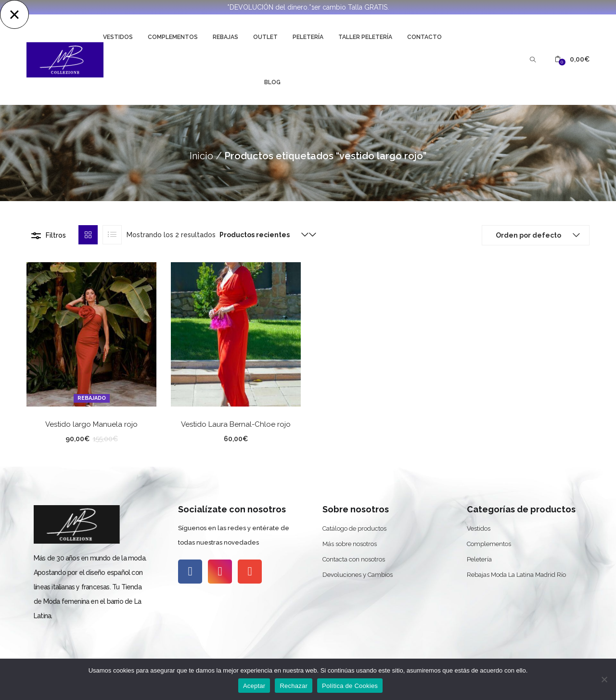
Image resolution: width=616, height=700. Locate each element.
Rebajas (225, 37)
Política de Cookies (350, 686)
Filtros (56, 235)
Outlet (265, 37)
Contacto (424, 37)
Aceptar (254, 686)
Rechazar (294, 686)
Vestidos (118, 37)
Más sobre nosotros (350, 544)
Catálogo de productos (354, 528)
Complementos (173, 37)
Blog (272, 82)
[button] (572, 59)
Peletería (308, 37)
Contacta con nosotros (354, 559)
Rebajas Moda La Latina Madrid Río (516, 575)
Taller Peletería (365, 37)
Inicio (201, 156)
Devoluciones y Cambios (358, 575)
